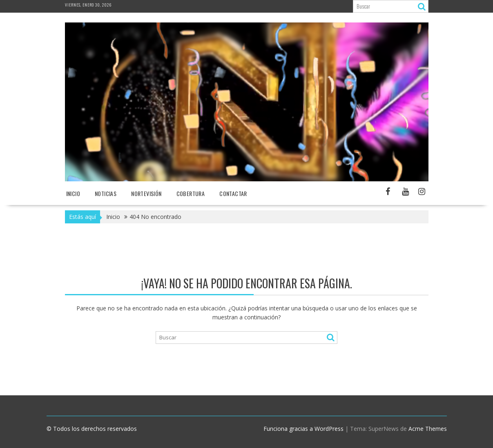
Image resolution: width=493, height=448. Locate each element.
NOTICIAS (106, 193)
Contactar (233, 193)
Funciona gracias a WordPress (303, 429)
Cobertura (191, 193)
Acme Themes (428, 429)
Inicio (73, 193)
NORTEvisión (146, 193)
